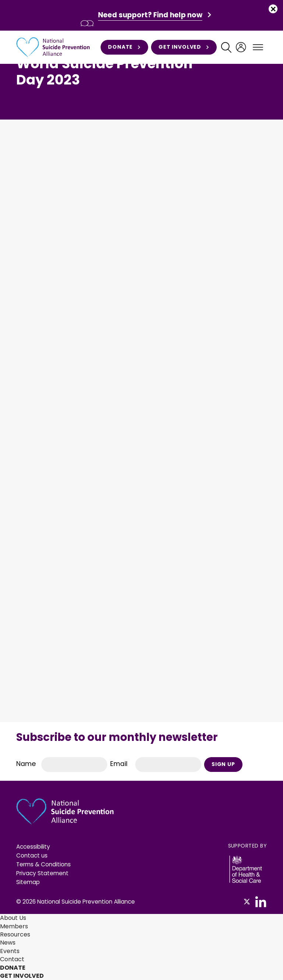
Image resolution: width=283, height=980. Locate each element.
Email (119, 764)
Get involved (184, 47)
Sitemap (28, 882)
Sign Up (223, 764)
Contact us (32, 855)
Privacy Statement (42, 873)
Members (14, 926)
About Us (13, 918)
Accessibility (33, 847)
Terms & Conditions (43, 864)
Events (10, 951)
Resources (15, 934)
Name (26, 764)
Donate (124, 47)
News (8, 943)
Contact (12, 959)
